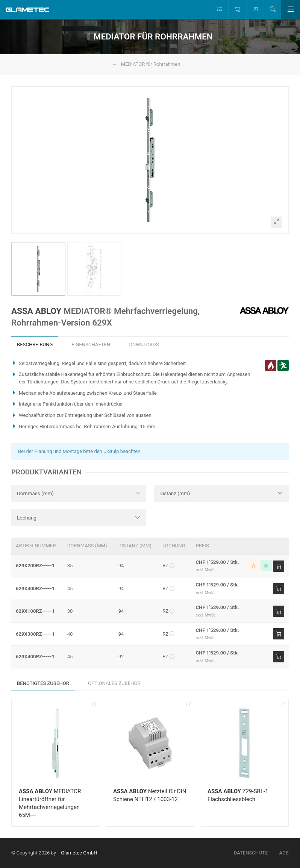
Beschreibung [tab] (35, 345)
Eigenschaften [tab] (91, 345)
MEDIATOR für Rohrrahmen (151, 64)
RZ (168, 566)
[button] (150, 160)
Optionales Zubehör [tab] (114, 683)
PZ (168, 657)
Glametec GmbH (79, 853)
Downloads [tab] (144, 345)
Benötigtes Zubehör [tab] (43, 683)
